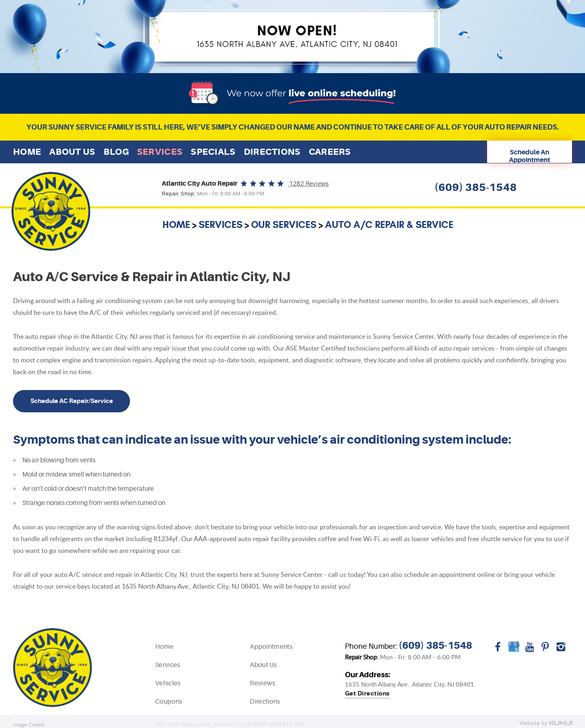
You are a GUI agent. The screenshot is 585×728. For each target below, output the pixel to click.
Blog (116, 152)
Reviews (262, 683)
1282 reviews (309, 184)
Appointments (271, 647)
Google (514, 650)
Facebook (498, 650)
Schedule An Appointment (530, 156)
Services (160, 152)
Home (27, 152)
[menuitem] (27, 152)
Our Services (284, 225)
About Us (72, 152)
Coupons (169, 702)
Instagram (561, 650)
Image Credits (29, 725)
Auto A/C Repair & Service (389, 225)
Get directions (367, 694)
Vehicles (168, 683)
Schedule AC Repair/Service (72, 401)
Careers (330, 152)
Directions (272, 152)
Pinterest (545, 650)
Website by (546, 724)
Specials (213, 152)
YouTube (530, 650)
